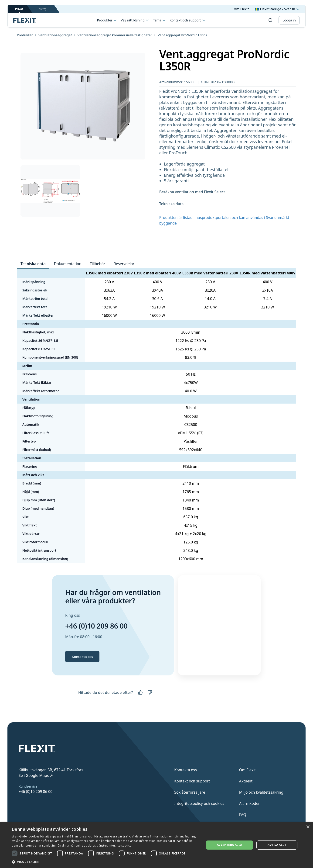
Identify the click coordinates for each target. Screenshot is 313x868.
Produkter (107, 20)
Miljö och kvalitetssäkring (261, 792)
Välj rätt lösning (135, 20)
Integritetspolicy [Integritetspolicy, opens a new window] (120, 846)
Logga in (289, 20)
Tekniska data (172, 204)
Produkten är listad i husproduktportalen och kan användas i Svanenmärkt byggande (224, 220)
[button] (105, 862)
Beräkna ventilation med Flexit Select (192, 192)
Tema (160, 20)
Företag (42, 9)
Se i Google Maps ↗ (36, 775)
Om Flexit (241, 9)
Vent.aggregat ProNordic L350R (183, 35)
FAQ (243, 815)
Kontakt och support (187, 20)
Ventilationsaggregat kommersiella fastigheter (115, 35)
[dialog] (156, 845)
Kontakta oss (82, 657)
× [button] (308, 827)
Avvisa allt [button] (277, 845)
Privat (19, 10)
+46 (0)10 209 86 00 (96, 626)
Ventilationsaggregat (55, 35)
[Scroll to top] (25, 20)
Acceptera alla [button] (230, 845)
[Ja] (140, 692)
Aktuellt (246, 781)
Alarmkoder (250, 803)
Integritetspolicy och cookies (199, 803)
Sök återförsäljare (190, 792)
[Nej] (150, 692)
